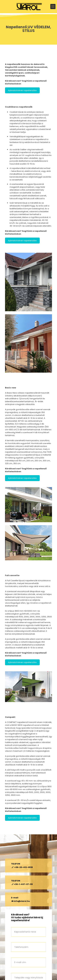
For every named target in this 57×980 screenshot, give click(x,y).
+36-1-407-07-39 (23, 884)
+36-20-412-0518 (23, 867)
